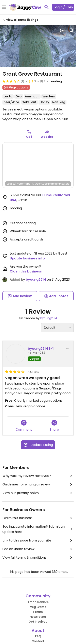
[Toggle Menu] (4, 8)
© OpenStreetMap (43, 184)
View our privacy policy (38, 493)
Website (47, 137)
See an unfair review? (38, 549)
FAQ (38, 636)
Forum (38, 612)
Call (29, 137)
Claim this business (26, 271)
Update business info (27, 258)
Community (38, 596)
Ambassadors (38, 602)
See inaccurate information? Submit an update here (38, 529)
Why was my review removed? (38, 476)
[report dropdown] (68, 349)
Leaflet (11, 184)
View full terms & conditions (38, 558)
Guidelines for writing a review (38, 484)
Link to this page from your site (38, 540)
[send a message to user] (52, 349)
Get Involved (38, 622)
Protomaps (23, 184)
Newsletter (38, 617)
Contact (38, 641)
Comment (24, 426)
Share (54, 426)
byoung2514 (36, 280)
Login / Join (63, 7)
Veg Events (38, 607)
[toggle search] (47, 7)
